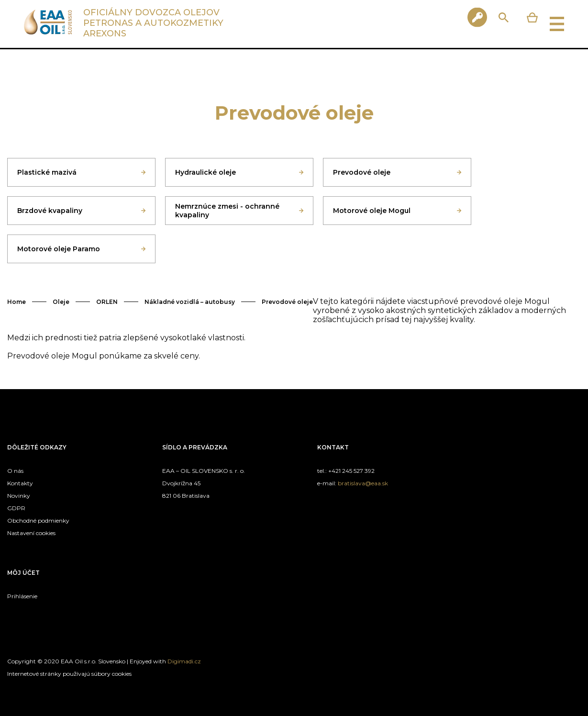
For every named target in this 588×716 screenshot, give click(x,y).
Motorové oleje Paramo (59, 249)
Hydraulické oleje (205, 172)
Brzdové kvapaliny (50, 211)
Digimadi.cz (184, 661)
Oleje (61, 302)
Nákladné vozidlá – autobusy (190, 302)
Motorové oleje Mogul (372, 211)
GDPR (16, 508)
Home (17, 302)
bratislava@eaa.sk (363, 483)
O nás (15, 471)
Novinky (19, 496)
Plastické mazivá (47, 172)
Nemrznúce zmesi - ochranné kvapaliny (227, 211)
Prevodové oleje (362, 172)
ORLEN (107, 302)
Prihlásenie (22, 596)
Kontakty (20, 483)
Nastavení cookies (31, 533)
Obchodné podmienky (38, 520)
